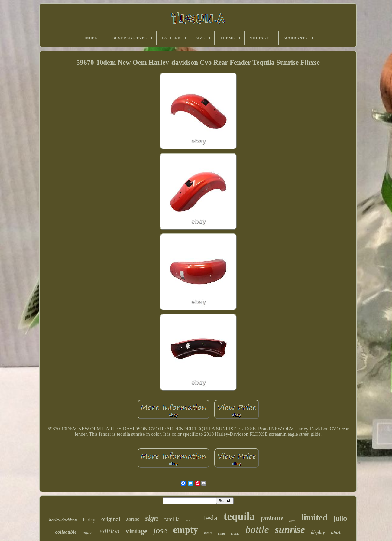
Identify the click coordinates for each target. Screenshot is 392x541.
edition (110, 531)
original (111, 519)
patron (272, 518)
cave (292, 521)
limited (314, 517)
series (133, 519)
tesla (210, 518)
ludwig (235, 534)
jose (160, 530)
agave (88, 533)
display (318, 532)
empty (186, 530)
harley (89, 520)
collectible (66, 532)
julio (340, 518)
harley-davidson (63, 520)
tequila (239, 516)
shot (336, 533)
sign (152, 518)
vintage (137, 531)
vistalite (191, 520)
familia (172, 519)
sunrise (290, 530)
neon (208, 533)
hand (221, 533)
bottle (257, 529)
